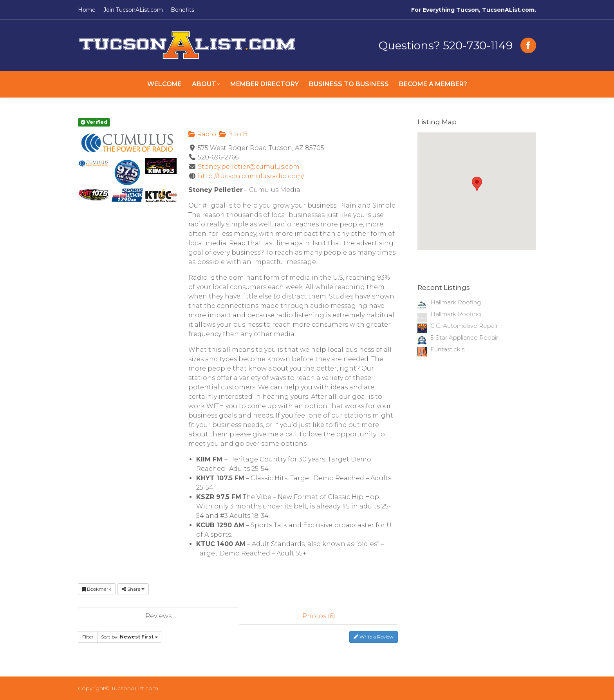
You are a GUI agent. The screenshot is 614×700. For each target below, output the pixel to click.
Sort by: (129, 637)
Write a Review (374, 637)
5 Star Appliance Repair (464, 337)
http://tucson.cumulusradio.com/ (251, 176)
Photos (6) (319, 616)
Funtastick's (447, 349)
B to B (233, 134)
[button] (477, 184)
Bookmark (97, 589)
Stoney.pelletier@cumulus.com (249, 167)
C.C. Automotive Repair (464, 326)
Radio (202, 134)
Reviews (158, 616)
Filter (88, 637)
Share (133, 589)
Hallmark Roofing (456, 302)
